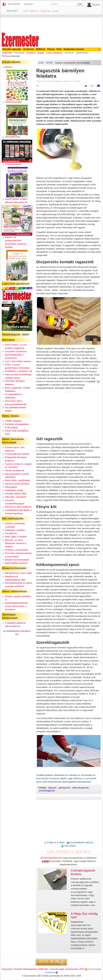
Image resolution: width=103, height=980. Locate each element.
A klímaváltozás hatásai (17, 454)
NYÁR (49, 63)
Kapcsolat (7, 969)
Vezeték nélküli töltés (16, 494)
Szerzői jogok (57, 969)
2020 (41, 63)
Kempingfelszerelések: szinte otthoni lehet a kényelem (17, 606)
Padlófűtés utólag (14, 490)
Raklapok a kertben (15, 530)
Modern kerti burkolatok (17, 560)
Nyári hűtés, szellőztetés (18, 480)
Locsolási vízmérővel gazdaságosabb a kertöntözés (16, 355)
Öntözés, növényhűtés (17, 550)
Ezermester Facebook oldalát (51, 778)
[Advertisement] (51, 25)
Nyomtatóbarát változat (80, 842)
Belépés (96, 5)
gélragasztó (64, 788)
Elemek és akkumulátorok (18, 507)
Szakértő (31, 53)
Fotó (59, 49)
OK (80, 4)
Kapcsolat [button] (13, 11)
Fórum (51, 49)
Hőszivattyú (11, 487)
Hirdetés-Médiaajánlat (25, 969)
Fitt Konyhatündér (11, 56)
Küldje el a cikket (54, 842)
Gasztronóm (82, 53)
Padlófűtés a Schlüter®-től (19, 371)
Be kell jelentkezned (51, 858)
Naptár (41, 53)
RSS (84, 969)
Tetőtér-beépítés (13, 421)
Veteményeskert (13, 102)
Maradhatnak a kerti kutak (18, 573)
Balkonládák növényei (16, 563)
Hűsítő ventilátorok (15, 470)
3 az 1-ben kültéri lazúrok (18, 361)
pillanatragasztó (81, 788)
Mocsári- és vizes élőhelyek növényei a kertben (16, 543)
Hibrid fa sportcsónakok (17, 484)
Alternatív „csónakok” (16, 497)
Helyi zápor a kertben (16, 537)
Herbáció (69, 53)
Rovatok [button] (29, 4)
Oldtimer (41, 49)
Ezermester (14, 4)
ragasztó (52, 788)
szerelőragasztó (47, 791)
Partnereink (72, 969)
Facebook (19, 53)
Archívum (28, 49)
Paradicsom (11, 533)
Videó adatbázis (54, 53)
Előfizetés (7, 53)
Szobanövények (13, 164)
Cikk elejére (68, 846)
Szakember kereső (74, 49)
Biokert (9, 67)
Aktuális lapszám (12, 49)
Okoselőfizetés (13, 137)
